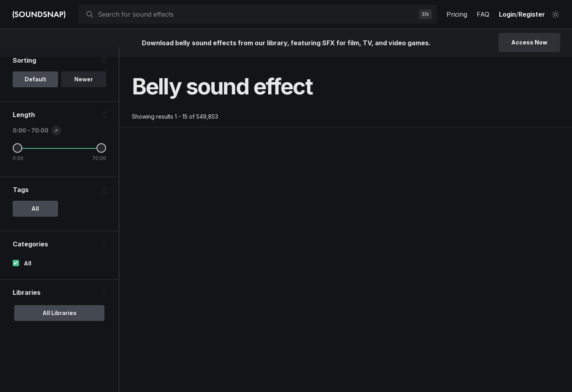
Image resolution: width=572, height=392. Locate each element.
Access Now (529, 42)
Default (35, 89)
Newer (84, 89)
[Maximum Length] (101, 158)
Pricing (457, 14)
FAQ (483, 14)
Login (507, 14)
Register (532, 14)
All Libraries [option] (60, 322)
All (28, 273)
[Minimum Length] (17, 158)
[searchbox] (257, 14)
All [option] (35, 218)
